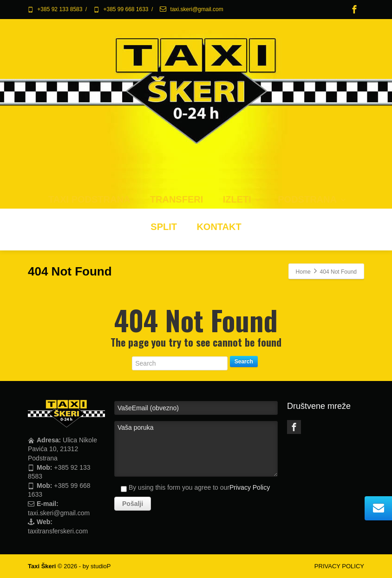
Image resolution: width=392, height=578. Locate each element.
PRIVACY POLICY (339, 566)
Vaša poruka (196, 449)
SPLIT (164, 227)
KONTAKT (219, 227)
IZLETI (242, 199)
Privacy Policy (250, 487)
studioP (101, 566)
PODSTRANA (312, 199)
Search (244, 361)
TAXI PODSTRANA (89, 199)
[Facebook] (354, 9)
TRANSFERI (176, 199)
